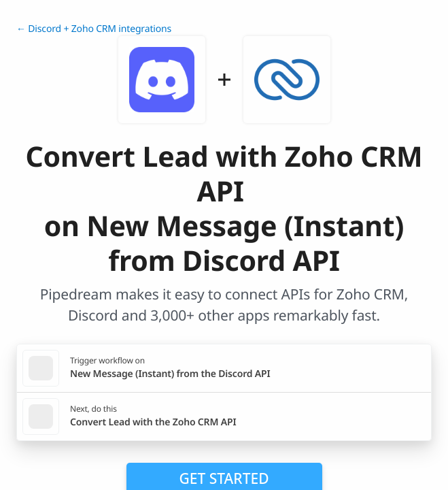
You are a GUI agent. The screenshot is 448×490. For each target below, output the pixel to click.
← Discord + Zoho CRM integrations (94, 29)
